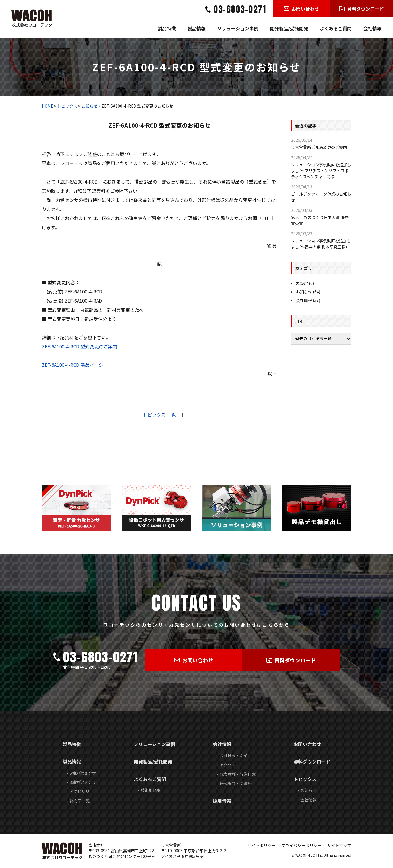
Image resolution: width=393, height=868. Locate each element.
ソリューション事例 (238, 28)
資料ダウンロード (312, 762)
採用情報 (222, 801)
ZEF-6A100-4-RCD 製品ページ (73, 365)
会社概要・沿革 (234, 755)
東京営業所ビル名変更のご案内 (319, 147)
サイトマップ (339, 845)
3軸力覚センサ (83, 782)
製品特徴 (167, 28)
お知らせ (89, 106)
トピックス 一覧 (159, 415)
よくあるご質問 (336, 28)
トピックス (67, 106)
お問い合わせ (307, 744)
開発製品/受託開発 (289, 28)
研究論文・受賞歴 (236, 783)
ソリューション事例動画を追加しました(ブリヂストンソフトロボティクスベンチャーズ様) (321, 171)
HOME (48, 106)
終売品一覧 (80, 801)
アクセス (228, 765)
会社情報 (372, 28)
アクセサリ (79, 791)
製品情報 (196, 28)
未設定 (302, 283)
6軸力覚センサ (83, 773)
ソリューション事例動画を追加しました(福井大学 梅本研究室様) (321, 244)
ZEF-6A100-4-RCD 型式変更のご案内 (79, 346)
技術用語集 (151, 790)
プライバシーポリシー (301, 845)
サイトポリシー (262, 845)
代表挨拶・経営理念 (238, 774)
